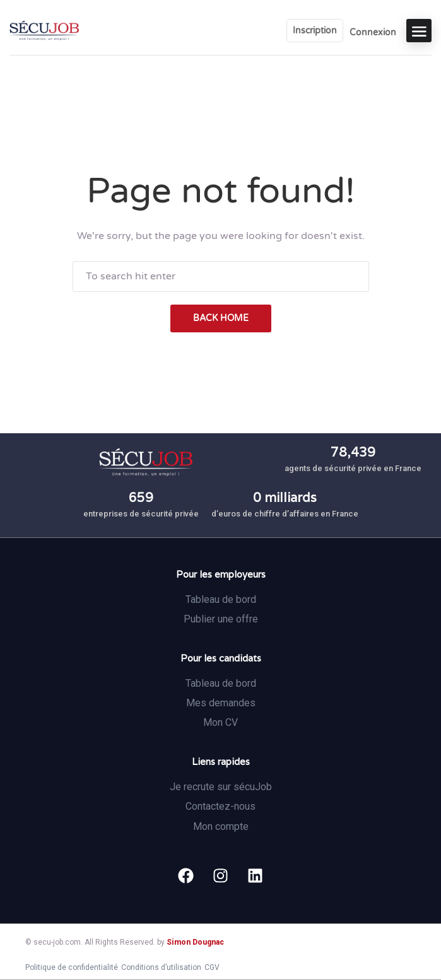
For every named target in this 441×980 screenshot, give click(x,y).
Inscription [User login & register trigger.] (315, 31)
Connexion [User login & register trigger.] (373, 32)
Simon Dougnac (195, 942)
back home (221, 318)
